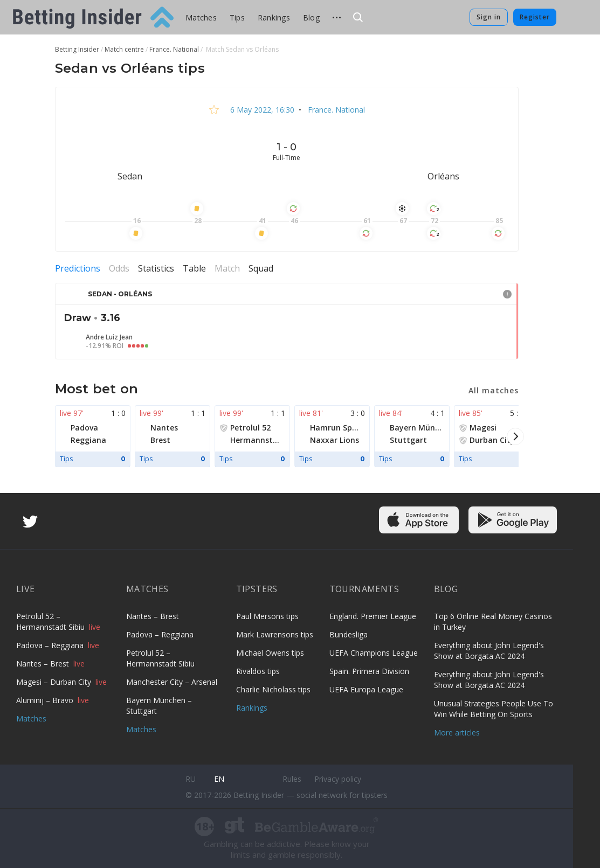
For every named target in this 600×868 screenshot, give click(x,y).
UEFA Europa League (366, 689)
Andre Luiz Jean (109, 337)
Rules (292, 779)
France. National (335, 110)
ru (191, 779)
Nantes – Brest (44, 664)
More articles (457, 732)
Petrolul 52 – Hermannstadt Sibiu (51, 622)
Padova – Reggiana (51, 645)
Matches (201, 18)
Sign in (489, 17)
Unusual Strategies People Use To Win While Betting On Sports (494, 709)
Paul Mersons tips (267, 616)
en (219, 779)
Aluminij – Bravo (46, 700)
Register (535, 17)
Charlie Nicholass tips (273, 689)
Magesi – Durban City (55, 682)
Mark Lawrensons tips (275, 634)
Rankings (274, 18)
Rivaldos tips (258, 671)
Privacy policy (338, 779)
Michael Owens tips (270, 653)
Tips (237, 18)
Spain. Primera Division (369, 671)
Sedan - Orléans (120, 294)
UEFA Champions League (374, 653)
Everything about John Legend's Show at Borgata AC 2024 (489, 651)
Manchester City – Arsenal (172, 682)
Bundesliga (349, 634)
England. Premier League (373, 616)
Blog (311, 18)
